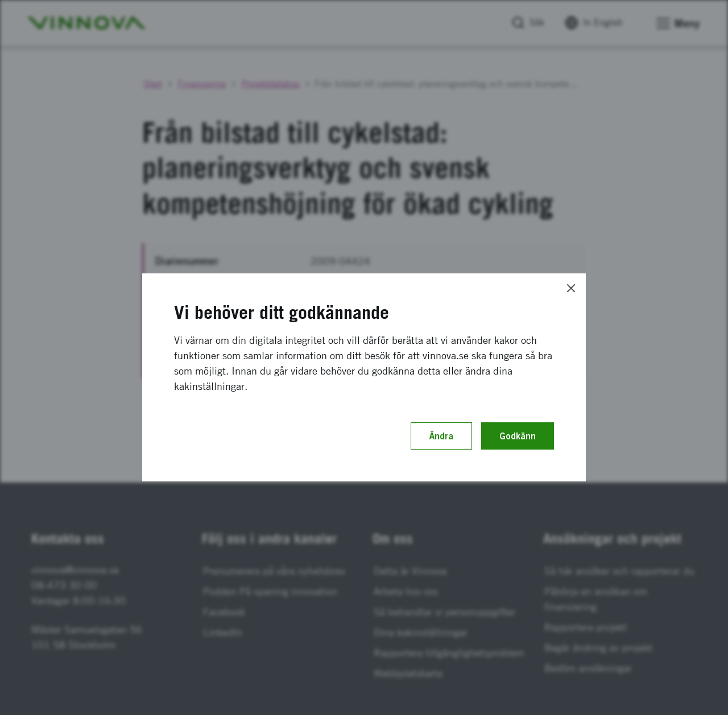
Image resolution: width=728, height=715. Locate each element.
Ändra (441, 436)
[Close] (571, 288)
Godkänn (518, 436)
